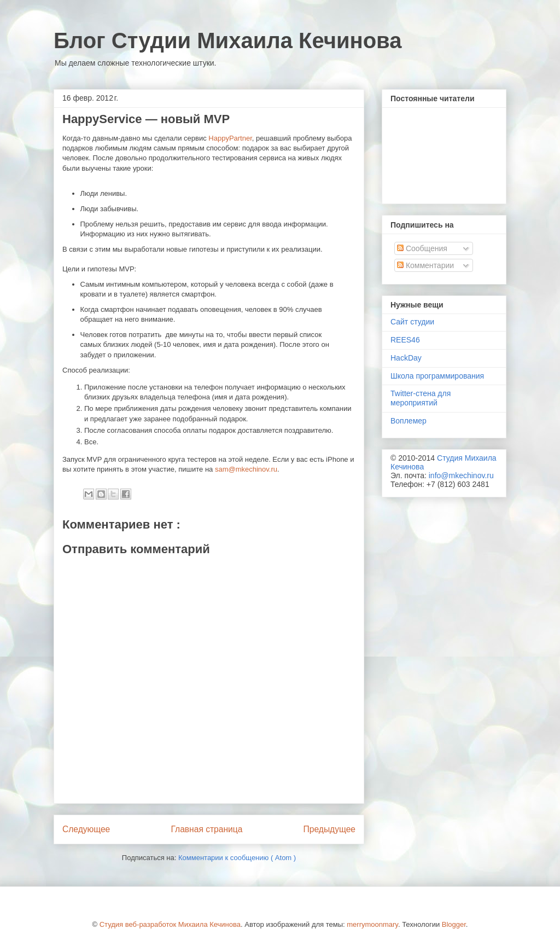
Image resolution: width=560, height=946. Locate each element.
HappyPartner (230, 138)
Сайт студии (412, 322)
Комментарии (425, 265)
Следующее (86, 829)
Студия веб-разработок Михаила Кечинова (170, 924)
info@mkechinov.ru (461, 475)
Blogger (454, 924)
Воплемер (409, 421)
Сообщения (422, 248)
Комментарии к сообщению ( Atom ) (237, 858)
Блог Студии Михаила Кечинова (227, 40)
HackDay (406, 358)
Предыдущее (329, 829)
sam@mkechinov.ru (246, 469)
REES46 (405, 340)
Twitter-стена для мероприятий (421, 398)
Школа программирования (437, 376)
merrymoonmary (372, 924)
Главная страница (206, 829)
